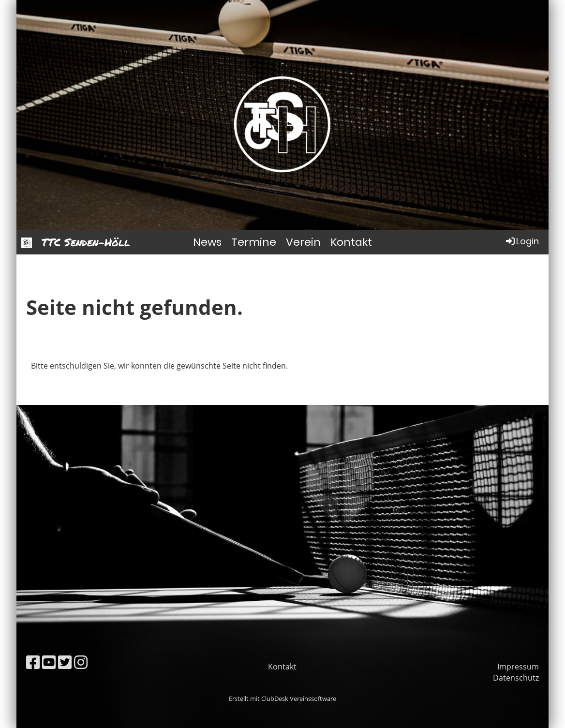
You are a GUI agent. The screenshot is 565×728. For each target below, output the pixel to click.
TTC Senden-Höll (86, 242)
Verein (303, 242)
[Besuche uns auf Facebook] (33, 662)
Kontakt (351, 242)
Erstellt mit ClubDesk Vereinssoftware (282, 698)
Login (522, 241)
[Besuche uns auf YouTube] (49, 662)
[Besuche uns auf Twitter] (65, 662)
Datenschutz (516, 678)
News (207, 242)
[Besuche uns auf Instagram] (81, 662)
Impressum (518, 667)
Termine (254, 242)
